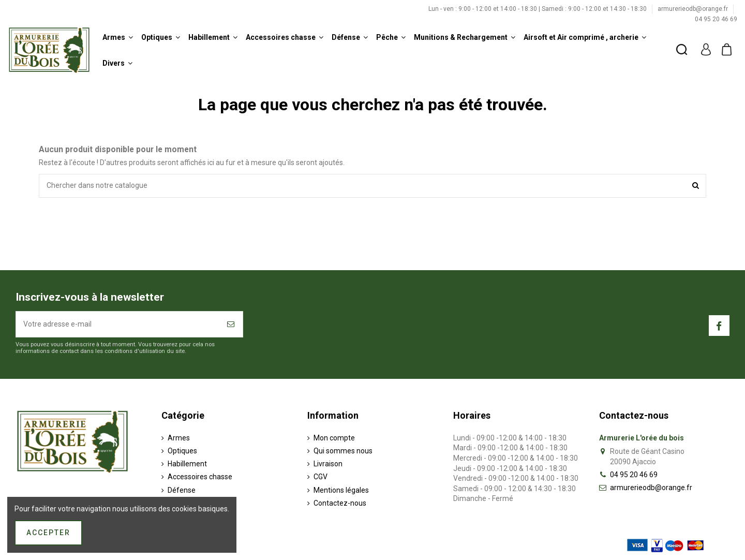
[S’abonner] (231, 324)
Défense (182, 490)
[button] (118, 37)
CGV (321, 477)
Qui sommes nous (343, 451)
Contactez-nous (340, 503)
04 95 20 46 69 (716, 19)
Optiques (182, 451)
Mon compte (334, 438)
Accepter (48, 533)
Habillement (187, 464)
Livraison (328, 464)
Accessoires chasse (200, 477)
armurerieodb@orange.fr (694, 9)
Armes (179, 438)
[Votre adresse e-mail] (118, 324)
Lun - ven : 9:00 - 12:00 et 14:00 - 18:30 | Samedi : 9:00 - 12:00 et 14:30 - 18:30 (538, 9)
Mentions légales (341, 490)
